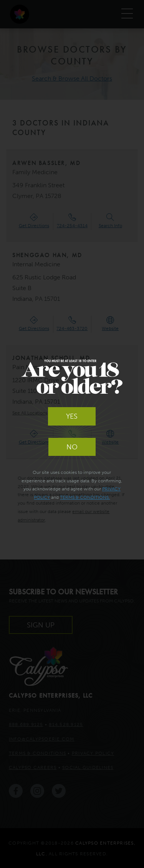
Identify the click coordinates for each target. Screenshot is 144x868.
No (72, 447)
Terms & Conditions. (85, 497)
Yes (72, 416)
